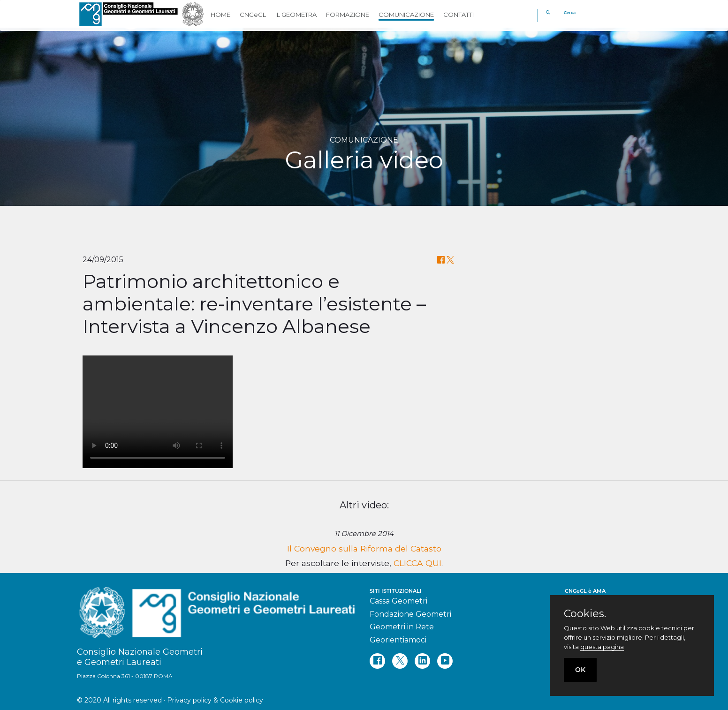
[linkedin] (422, 661)
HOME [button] (220, 15)
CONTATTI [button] (459, 15)
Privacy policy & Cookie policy (215, 700)
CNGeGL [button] (253, 15)
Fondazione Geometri (410, 614)
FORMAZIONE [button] (348, 15)
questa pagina (602, 647)
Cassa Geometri (398, 601)
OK (580, 670)
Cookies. (585, 614)
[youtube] (445, 661)
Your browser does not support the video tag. (158, 412)
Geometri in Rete (402, 627)
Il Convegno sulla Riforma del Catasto (364, 548)
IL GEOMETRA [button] (296, 15)
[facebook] (377, 661)
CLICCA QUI (417, 563)
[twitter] (400, 661)
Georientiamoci (398, 640)
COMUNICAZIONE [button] (406, 15)
